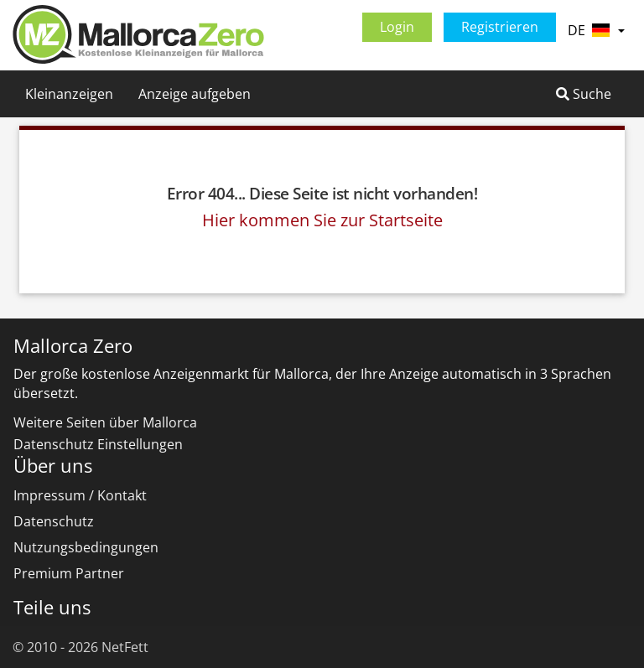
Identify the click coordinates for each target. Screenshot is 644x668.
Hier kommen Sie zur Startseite (322, 220)
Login (397, 27)
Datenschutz (54, 521)
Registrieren (500, 27)
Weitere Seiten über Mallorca (105, 422)
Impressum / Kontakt (80, 495)
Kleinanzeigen (69, 94)
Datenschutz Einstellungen (98, 444)
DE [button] (596, 30)
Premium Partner (69, 573)
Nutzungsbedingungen (86, 547)
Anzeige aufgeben (195, 94)
